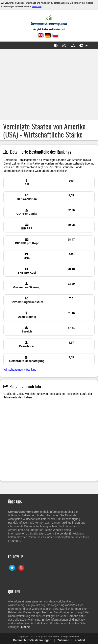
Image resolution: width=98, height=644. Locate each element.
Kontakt (80, 640)
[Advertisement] (49, 85)
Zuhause (63, 640)
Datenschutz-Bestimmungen (32, 640)
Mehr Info (37, 6)
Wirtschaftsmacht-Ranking (20, 370)
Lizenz (26, 627)
